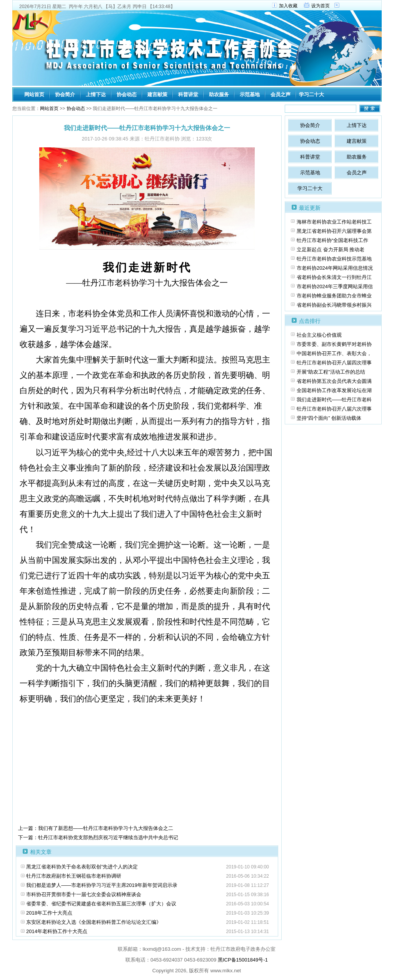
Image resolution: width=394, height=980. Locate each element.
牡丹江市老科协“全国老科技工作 (332, 240)
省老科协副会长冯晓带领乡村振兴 (334, 305)
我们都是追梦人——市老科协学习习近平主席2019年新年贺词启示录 (102, 885)
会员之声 (280, 94)
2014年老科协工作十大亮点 (57, 931)
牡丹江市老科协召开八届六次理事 (334, 409)
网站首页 (34, 94)
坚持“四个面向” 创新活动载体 (329, 418)
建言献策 (157, 94)
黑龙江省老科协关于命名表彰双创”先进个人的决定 (82, 867)
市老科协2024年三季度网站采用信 (335, 286)
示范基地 (250, 94)
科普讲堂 (188, 94)
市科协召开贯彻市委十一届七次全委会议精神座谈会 (84, 894)
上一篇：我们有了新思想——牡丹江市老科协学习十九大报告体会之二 (96, 828)
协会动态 (127, 94)
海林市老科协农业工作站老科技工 (334, 222)
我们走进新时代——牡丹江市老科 (334, 400)
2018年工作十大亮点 (49, 913)
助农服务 (219, 94)
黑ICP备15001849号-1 (243, 960)
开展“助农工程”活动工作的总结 (331, 372)
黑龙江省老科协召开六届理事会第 (334, 231)
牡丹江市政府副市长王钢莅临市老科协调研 (74, 876)
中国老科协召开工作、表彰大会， (334, 353)
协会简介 (65, 94)
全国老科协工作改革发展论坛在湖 (334, 390)
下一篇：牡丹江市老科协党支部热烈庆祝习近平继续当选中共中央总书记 (98, 837)
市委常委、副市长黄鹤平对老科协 (334, 344)
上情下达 (96, 94)
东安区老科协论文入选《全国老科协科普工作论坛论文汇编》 (94, 922)
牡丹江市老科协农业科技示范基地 (334, 259)
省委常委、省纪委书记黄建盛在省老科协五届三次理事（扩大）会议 (101, 904)
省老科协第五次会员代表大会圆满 (334, 381)
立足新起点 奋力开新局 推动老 (331, 250)
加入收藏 (288, 6)
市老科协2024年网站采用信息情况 (335, 268)
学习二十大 (311, 94)
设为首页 (321, 6)
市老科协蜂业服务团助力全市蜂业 (334, 296)
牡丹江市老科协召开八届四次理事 (334, 363)
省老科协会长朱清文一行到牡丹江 (334, 277)
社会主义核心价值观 (319, 335)
